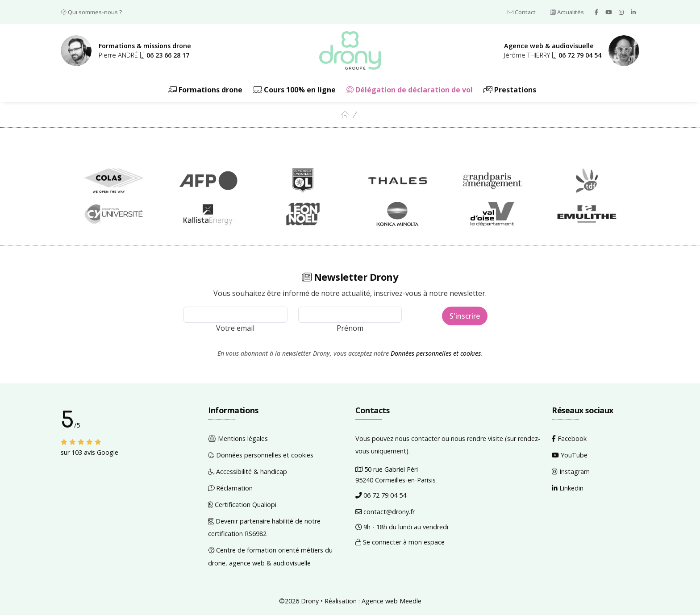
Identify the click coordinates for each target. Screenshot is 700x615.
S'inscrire (465, 316)
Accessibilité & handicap (248, 472)
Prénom (350, 328)
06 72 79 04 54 (381, 495)
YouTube (570, 455)
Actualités (567, 12)
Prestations (510, 90)
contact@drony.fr (385, 512)
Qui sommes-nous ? (92, 12)
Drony (310, 601)
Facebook (569, 438)
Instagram (571, 472)
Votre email (235, 328)
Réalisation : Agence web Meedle (373, 601)
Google (108, 452)
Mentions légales (238, 438)
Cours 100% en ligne (294, 90)
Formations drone (205, 90)
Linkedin (568, 488)
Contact (522, 12)
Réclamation (230, 488)
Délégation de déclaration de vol (410, 90)
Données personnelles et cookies (436, 353)
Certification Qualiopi (242, 505)
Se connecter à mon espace (400, 542)
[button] (165, 55)
